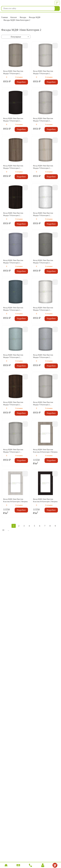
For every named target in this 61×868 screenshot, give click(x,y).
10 (3, 530)
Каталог (14, 17)
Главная (4, 17)
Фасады (23, 17)
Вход (43, 866)
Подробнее (21, 82)
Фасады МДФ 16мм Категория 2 (17, 20)
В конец (19, 530)
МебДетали (13, 3)
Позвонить (31, 866)
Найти (57, 8)
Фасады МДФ (35, 17)
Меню (57, 3)
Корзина (55, 866)
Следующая (14, 530)
